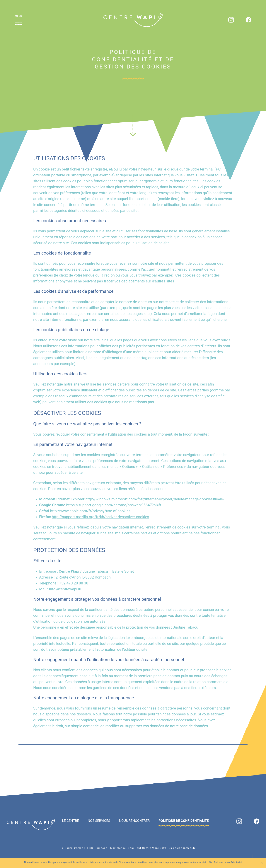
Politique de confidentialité (184, 821)
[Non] (261, 863)
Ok (211, 862)
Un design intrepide (182, 848)
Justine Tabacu (186, 627)
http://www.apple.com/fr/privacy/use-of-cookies (90, 511)
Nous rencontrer (134, 821)
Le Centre (70, 821)
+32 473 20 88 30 (74, 583)
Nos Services (99, 821)
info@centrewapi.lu (65, 589)
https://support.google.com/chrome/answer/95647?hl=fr (114, 505)
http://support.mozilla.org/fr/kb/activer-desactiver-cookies (100, 517)
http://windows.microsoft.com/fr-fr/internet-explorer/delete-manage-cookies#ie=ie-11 (157, 499)
